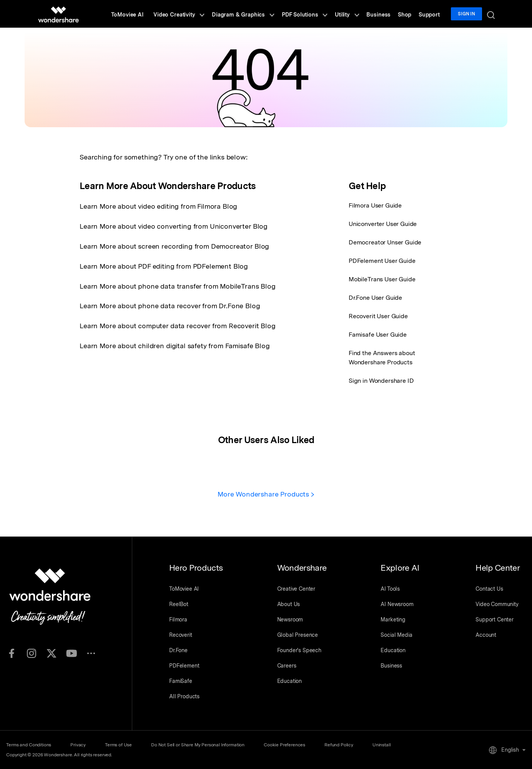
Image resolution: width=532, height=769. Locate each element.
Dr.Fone (178, 650)
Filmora (178, 619)
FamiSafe (181, 681)
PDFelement (184, 665)
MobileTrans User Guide (382, 279)
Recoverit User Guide (378, 316)
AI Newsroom (397, 604)
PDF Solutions (315, 14)
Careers (287, 665)
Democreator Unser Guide (385, 242)
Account (486, 634)
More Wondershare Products (266, 494)
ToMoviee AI (143, 14)
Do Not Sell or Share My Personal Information (200, 744)
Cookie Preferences (288, 744)
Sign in (468, 14)
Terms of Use (120, 744)
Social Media (396, 634)
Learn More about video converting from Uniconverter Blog (174, 226)
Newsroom (290, 619)
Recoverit (181, 634)
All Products (184, 696)
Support (431, 14)
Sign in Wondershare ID (381, 381)
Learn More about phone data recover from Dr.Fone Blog (170, 304)
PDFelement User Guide (382, 261)
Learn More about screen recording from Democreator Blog (175, 245)
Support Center (495, 619)
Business (385, 14)
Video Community (497, 604)
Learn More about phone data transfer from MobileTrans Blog (178, 285)
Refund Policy (343, 744)
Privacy (79, 744)
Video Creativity (193, 14)
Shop (409, 14)
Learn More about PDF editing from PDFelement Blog (164, 265)
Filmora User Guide (375, 205)
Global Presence (298, 634)
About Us (289, 604)
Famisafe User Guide (378, 335)
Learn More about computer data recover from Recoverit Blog (178, 324)
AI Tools (390, 588)
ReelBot (179, 604)
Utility (355, 14)
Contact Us (489, 588)
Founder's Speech (299, 650)
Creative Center (296, 588)
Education (290, 681)
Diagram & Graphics (256, 14)
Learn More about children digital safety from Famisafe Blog (175, 343)
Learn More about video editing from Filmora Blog (159, 206)
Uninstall (386, 744)
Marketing (393, 619)
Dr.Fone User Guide (375, 298)
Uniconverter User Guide (383, 224)
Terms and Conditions (29, 744)
